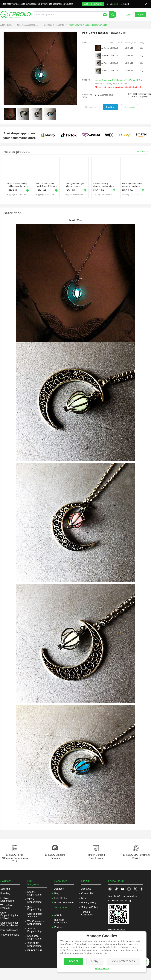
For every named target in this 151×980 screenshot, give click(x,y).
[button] (116, 889)
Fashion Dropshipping (8, 899)
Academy (59, 889)
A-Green (105, 48)
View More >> (141, 152)
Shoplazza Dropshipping (34, 937)
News (84, 898)
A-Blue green (105, 71)
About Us (86, 889)
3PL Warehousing (10, 935)
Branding (5, 893)
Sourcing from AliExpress (35, 915)
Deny (95, 961)
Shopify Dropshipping (34, 893)
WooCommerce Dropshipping (36, 923)
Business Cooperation (61, 921)
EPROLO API (35, 950)
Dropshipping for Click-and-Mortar (9, 924)
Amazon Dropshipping (34, 930)
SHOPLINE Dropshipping (34, 945)
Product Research (64, 903)
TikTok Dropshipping (34, 901)
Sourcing (5, 889)
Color (85, 42)
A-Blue (105, 56)
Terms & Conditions (87, 913)
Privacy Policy (102, 968)
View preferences (123, 961)
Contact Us (87, 893)
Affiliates (59, 915)
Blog (57, 893)
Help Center (61, 898)
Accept (73, 961)
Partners (59, 927)
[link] (6, 25)
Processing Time (87, 96)
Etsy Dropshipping (34, 908)
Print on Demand (9, 930)
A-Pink (104, 63)
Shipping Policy (89, 907)
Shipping (86, 80)
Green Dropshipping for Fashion (9, 915)
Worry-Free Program (7, 907)
